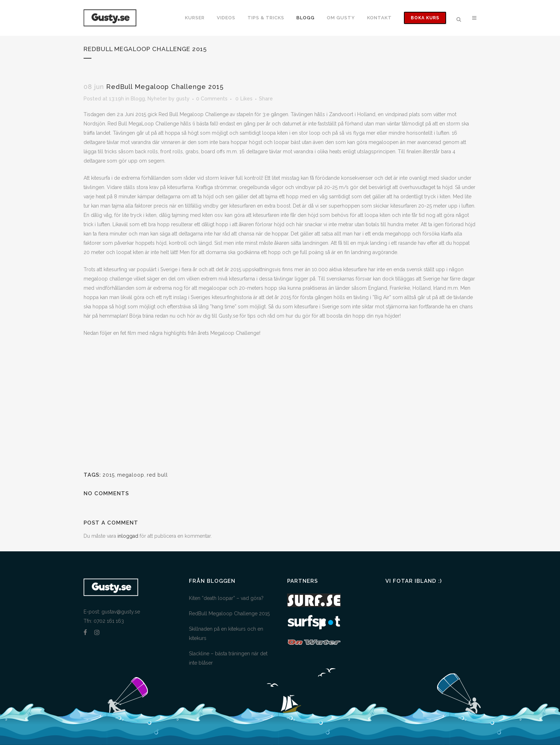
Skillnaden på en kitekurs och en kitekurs (226, 634)
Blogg (138, 99)
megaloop (131, 475)
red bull (157, 475)
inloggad (128, 536)
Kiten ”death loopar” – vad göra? (226, 598)
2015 (109, 475)
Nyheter (157, 99)
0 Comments (212, 99)
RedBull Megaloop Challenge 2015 (229, 614)
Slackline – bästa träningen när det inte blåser (228, 658)
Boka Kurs (425, 18)
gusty (183, 99)
